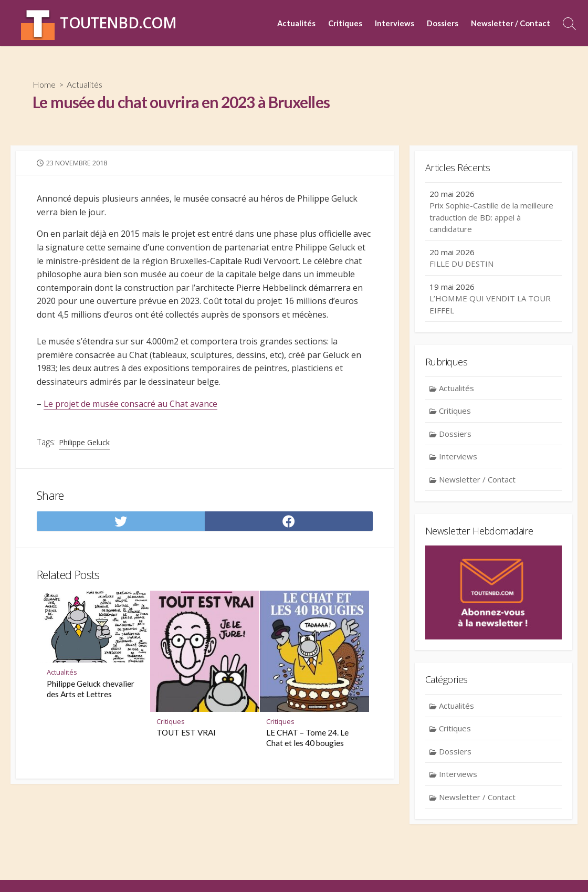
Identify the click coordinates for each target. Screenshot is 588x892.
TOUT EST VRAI (186, 733)
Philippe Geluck (84, 442)
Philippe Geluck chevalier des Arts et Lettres (91, 689)
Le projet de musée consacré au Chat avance (131, 404)
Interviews (395, 23)
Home (44, 84)
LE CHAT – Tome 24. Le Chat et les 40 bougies (307, 739)
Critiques (345, 23)
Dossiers (443, 23)
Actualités (296, 23)
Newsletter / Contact (511, 23)
